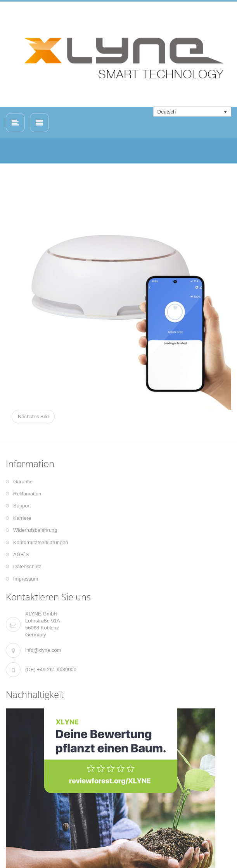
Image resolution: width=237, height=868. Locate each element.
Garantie (23, 482)
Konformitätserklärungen (41, 542)
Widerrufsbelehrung (35, 530)
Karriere (22, 518)
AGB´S (21, 554)
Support (22, 506)
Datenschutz (27, 566)
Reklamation (27, 494)
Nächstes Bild (33, 417)
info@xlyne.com (43, 650)
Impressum (26, 579)
